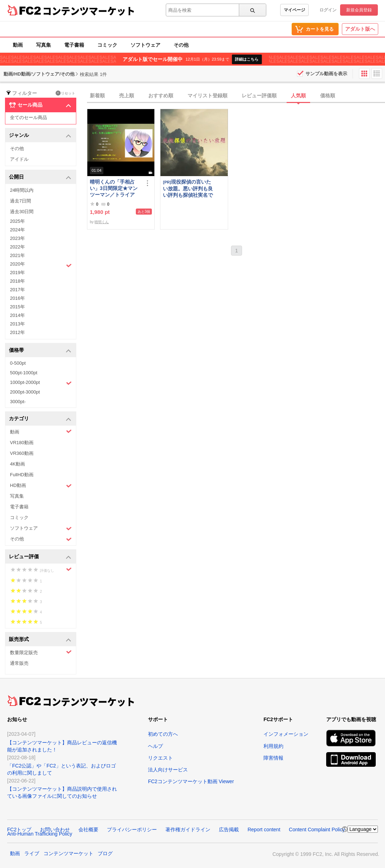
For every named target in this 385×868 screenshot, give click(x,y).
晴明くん (102, 222)
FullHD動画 (22, 475)
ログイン (328, 10)
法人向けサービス (168, 770)
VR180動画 (22, 443)
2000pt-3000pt (25, 392)
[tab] (236, 96)
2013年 (17, 324)
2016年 (17, 298)
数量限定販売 (41, 652)
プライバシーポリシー (132, 830)
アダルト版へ (360, 29)
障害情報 (273, 758)
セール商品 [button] (40, 105)
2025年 (17, 221)
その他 (181, 45)
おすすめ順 (161, 96)
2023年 (17, 238)
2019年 (17, 273)
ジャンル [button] (40, 136)
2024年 (17, 230)
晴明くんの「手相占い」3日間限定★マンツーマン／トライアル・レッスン (114, 188)
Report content (264, 830)
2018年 (17, 281)
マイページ (294, 10)
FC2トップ (19, 830)
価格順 (328, 96)
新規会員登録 (359, 10)
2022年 (17, 247)
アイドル (19, 159)
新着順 (97, 96)
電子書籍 (74, 45)
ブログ (105, 853)
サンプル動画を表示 (326, 74)
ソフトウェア (145, 45)
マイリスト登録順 (207, 96)
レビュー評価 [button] (40, 557)
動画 (18, 45)
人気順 (298, 96)
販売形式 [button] (40, 640)
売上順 (127, 96)
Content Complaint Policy (317, 830)
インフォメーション (286, 734)
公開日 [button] (40, 177)
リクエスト (160, 758)
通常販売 (19, 663)
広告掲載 (229, 830)
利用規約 (273, 746)
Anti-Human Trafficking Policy (40, 834)
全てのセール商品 (29, 117)
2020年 (41, 265)
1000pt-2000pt (41, 383)
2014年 (17, 315)
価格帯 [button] (40, 351)
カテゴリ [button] (40, 419)
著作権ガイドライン (188, 830)
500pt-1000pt (24, 373)
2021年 (17, 255)
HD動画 (41, 486)
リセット (65, 93)
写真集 (43, 45)
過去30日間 (22, 212)
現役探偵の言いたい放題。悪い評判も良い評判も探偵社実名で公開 (188, 188)
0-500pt (18, 363)
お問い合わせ (55, 830)
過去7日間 (20, 201)
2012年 (17, 332)
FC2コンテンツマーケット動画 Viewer (191, 781)
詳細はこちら (247, 59)
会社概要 (88, 830)
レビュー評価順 (259, 96)
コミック (107, 45)
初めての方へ (163, 734)
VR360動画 (22, 453)
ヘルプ (155, 746)
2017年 (17, 290)
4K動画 (17, 464)
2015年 (17, 307)
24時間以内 (22, 190)
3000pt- (18, 402)
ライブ (32, 853)
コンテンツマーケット (89, 11)
